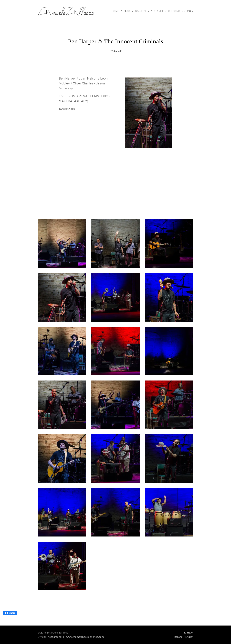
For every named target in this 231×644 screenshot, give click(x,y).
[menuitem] (118, 11)
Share (10, 613)
